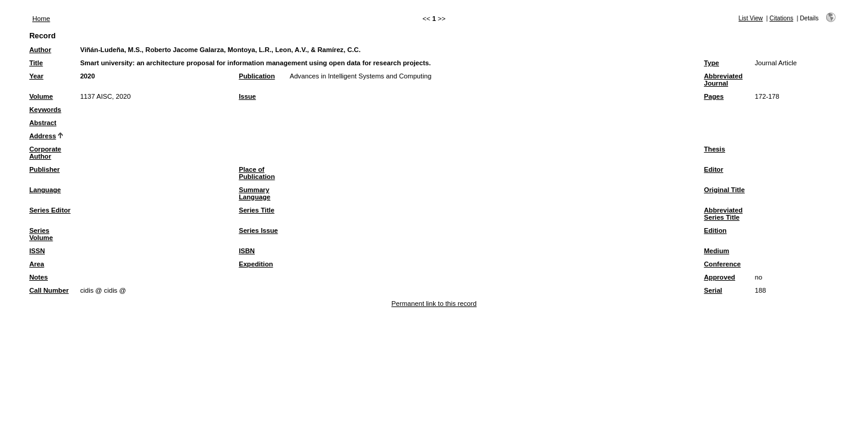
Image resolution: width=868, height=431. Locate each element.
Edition (715, 230)
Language (45, 190)
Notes (39, 277)
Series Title (257, 210)
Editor (714, 169)
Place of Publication (257, 173)
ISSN (37, 251)
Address (43, 136)
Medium (717, 251)
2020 (88, 76)
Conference (723, 264)
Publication (257, 76)
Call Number (49, 290)
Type (712, 63)
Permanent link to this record (434, 303)
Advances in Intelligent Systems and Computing (360, 76)
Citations (781, 18)
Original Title (724, 190)
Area (37, 264)
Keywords (45, 110)
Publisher (45, 169)
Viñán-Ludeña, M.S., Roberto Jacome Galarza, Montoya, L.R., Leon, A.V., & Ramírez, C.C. (220, 50)
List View (751, 18)
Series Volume (41, 234)
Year (36, 76)
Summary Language (255, 193)
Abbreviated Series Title (724, 214)
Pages (714, 96)
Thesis (715, 149)
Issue (247, 96)
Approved (720, 277)
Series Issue (258, 230)
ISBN (247, 251)
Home (41, 19)
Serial (713, 290)
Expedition (256, 264)
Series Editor (50, 210)
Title (36, 63)
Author (40, 50)
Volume (41, 96)
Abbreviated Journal (724, 80)
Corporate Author (45, 153)
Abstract (43, 123)
